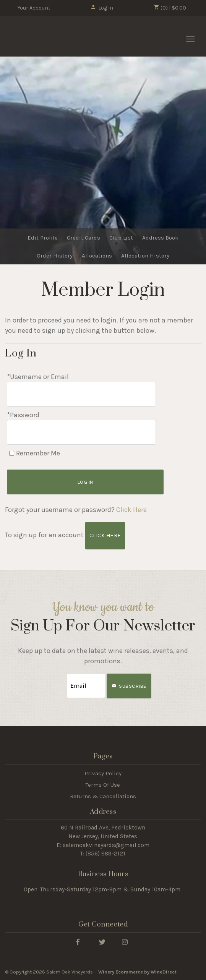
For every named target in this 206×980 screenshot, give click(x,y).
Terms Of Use (103, 785)
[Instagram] (124, 942)
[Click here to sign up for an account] (105, 536)
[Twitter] (102, 942)
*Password (23, 415)
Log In (102, 8)
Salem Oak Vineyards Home (47, 37)
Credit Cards (84, 238)
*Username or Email (38, 377)
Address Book (160, 238)
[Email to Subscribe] (86, 686)
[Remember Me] (12, 453)
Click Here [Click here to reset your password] (131, 510)
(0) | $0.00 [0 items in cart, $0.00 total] (170, 8)
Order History (55, 256)
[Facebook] (78, 942)
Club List (121, 238)
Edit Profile (43, 238)
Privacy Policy (103, 773)
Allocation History (145, 256)
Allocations (97, 256)
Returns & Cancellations (103, 796)
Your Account (34, 8)
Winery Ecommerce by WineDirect (137, 972)
